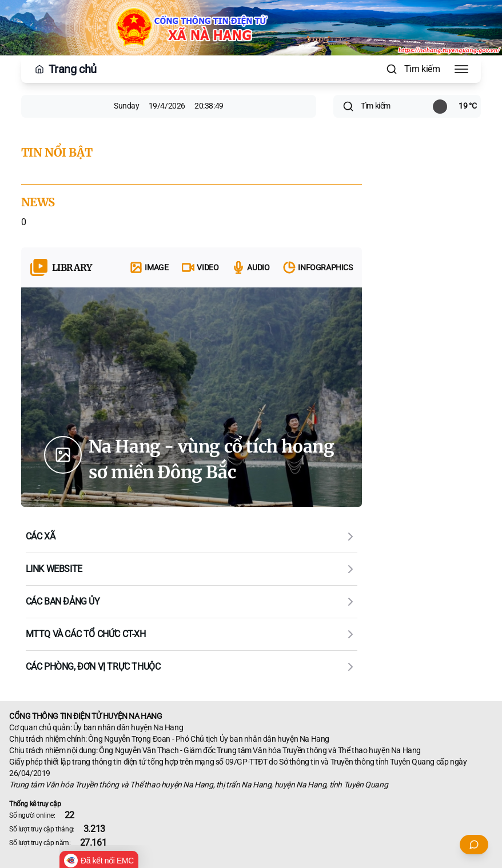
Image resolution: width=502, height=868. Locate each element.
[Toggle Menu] (461, 69)
